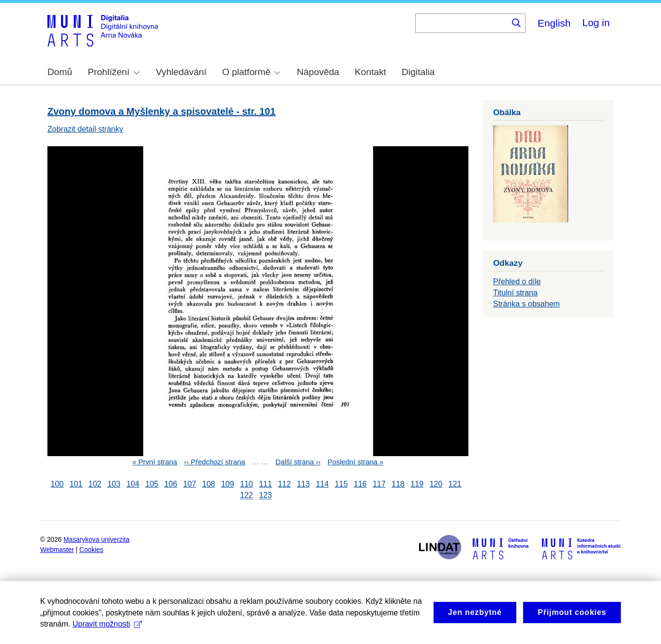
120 (436, 484)
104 (133, 484)
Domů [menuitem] (60, 72)
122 (247, 496)
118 (398, 484)
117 (379, 484)
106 (171, 484)
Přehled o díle (517, 282)
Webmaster (57, 550)
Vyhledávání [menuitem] (181, 72)
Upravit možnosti (107, 624)
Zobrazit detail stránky (85, 129)
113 (304, 484)
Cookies (91, 550)
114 (323, 484)
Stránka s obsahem (526, 304)
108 (209, 484)
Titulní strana (515, 293)
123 (265, 496)
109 (228, 484)
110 (247, 484)
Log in (596, 23)
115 (341, 484)
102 (95, 484)
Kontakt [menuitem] (370, 72)
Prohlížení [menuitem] (113, 72)
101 (76, 484)
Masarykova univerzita (96, 540)
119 (417, 484)
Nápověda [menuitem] (318, 72)
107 (190, 484)
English (554, 23)
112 (284, 484)
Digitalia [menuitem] (418, 72)
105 (152, 484)
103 (114, 484)
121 (455, 484)
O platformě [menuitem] (251, 72)
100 (57, 484)
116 (360, 484)
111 (265, 484)
